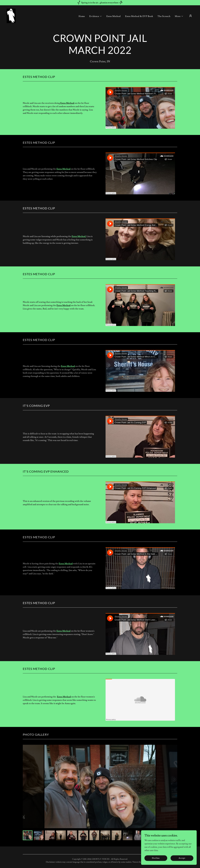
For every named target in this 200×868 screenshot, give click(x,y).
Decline (156, 858)
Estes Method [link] (114, 16)
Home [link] (82, 16)
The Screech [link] (164, 16)
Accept (182, 858)
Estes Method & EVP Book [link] (139, 16)
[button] (96, 16)
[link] (11, 15)
